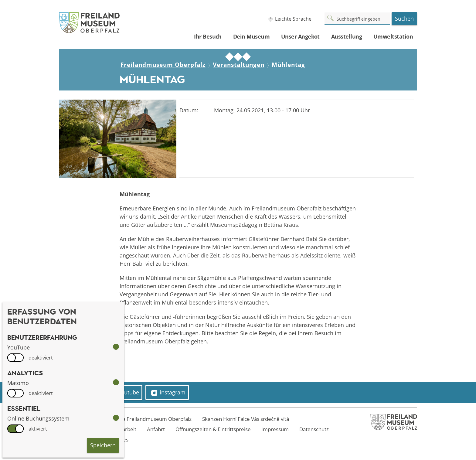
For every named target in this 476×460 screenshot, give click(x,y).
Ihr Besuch (208, 36)
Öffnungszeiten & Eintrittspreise (213, 429)
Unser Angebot (300, 36)
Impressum (275, 429)
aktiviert (38, 429)
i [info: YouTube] (116, 347)
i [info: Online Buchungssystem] (116, 418)
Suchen (404, 19)
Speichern (103, 445)
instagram (168, 392)
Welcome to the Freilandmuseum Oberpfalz (140, 419)
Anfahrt (156, 429)
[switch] (15, 358)
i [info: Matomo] (116, 382)
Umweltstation (393, 36)
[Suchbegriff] (357, 18)
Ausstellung (347, 36)
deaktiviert (41, 358)
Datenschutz (314, 429)
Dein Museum (251, 36)
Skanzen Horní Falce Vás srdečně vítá (246, 419)
